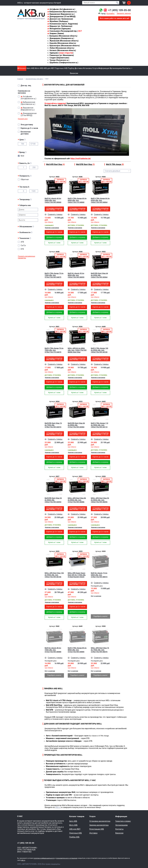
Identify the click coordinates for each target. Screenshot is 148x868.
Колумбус (110, 14)
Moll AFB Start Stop (55, 164)
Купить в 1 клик (54, 243)
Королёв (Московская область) (62, 43)
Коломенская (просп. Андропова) (63, 24)
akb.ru (23, 860)
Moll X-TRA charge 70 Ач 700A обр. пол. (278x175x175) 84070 (54, 350)
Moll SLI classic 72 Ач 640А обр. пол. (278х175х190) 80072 (99, 575)
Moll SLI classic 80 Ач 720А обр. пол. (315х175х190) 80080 (53, 650)
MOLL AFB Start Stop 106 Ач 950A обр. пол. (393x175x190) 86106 (54, 575)
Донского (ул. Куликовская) (60, 19)
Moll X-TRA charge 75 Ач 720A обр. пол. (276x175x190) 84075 (54, 275)
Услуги (95, 68)
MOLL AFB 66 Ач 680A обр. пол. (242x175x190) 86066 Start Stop (77, 350)
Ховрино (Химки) (56, 33)
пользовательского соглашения (67, 858)
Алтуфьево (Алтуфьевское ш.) (61, 9)
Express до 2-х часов (54, 232)
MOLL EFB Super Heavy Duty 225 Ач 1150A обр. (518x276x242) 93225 (77, 575)
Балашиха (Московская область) (62, 36)
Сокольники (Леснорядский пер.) (65, 31)
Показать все (23, 119)
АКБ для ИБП (49, 68)
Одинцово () (60, 53)
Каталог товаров (77, 816)
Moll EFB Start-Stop (85, 164)
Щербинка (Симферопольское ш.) (63, 63)
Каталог (22, 68)
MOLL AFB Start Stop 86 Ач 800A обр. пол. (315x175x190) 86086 (77, 500)
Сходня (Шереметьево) (58, 58)
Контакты (126, 68)
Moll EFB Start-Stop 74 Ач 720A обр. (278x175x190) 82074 (53, 425)
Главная (20, 79)
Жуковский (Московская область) (63, 41)
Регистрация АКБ (97, 829)
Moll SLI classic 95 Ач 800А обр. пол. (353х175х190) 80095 (76, 275)
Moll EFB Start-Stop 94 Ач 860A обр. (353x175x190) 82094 (53, 500)
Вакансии (74, 73)
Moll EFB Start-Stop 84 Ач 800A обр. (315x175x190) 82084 (76, 425)
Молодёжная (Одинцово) (59, 29)
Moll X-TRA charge (115, 164)
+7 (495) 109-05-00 (119, 10)
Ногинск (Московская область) (62, 50)
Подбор (71, 68)
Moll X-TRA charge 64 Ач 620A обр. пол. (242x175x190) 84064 (100, 200)
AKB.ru (58, 807)
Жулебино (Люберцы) (58, 21)
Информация (104, 68)
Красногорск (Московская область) (63, 46)
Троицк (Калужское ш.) (58, 60)
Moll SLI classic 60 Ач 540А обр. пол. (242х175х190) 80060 (53, 200)
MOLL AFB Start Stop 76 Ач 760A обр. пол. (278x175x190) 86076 (100, 650)
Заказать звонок (124, 13)
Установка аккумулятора (100, 821)
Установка (87, 68)
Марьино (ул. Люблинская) (60, 26)
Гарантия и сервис (123, 821)
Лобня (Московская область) (61, 48)
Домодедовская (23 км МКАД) (61, 16)
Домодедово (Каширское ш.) (61, 38)
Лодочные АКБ (61, 68)
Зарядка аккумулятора (99, 825)
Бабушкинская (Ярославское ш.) (62, 12)
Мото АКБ (39, 68)
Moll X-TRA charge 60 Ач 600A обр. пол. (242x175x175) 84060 (77, 200)
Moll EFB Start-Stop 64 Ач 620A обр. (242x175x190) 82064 (99, 275)
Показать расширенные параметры (26, 257)
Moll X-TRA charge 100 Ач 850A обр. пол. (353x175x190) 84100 (100, 350)
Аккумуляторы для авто (34, 79)
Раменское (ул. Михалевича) (61, 55)
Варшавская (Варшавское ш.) (61, 14)
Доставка (79, 68)
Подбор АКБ (74, 837)
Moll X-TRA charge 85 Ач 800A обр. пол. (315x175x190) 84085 (77, 650)
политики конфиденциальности (44, 858)
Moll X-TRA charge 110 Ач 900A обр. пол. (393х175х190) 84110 (100, 425)
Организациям (116, 68)
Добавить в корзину (54, 237)
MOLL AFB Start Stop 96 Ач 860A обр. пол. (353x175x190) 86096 (100, 500)
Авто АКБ (30, 68)
